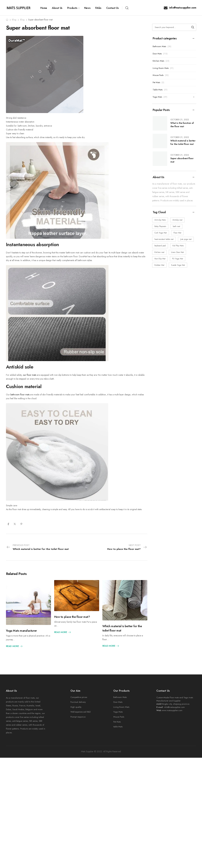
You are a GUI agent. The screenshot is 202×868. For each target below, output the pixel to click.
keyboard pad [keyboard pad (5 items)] (160, 246)
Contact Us (113, 8)
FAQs (98, 8)
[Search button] (193, 27)
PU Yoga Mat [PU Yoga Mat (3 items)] (178, 259)
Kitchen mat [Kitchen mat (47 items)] (159, 252)
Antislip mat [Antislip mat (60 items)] (177, 220)
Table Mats (158, 90)
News (87, 8)
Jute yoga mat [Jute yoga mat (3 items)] (186, 239)
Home (44, 8)
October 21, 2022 (180, 120)
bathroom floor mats (20, 395)
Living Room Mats (161, 68)
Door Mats (157, 54)
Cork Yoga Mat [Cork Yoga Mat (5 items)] (161, 233)
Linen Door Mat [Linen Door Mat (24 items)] (177, 252)
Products (72, 8)
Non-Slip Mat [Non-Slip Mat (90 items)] (160, 259)
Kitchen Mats (158, 61)
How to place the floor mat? (72, 617)
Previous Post (37, 547)
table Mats (118, 727)
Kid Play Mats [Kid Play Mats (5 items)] (178, 246)
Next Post (127, 547)
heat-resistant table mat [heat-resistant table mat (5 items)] (164, 239)
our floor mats (30, 375)
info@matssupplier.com (180, 8)
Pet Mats (156, 82)
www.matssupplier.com (172, 710)
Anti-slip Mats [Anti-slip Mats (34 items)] (160, 220)
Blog (14, 20)
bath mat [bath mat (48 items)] (176, 226)
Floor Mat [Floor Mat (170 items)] (177, 233)
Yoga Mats (157, 97)
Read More (14, 646)
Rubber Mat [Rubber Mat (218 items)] (159, 265)
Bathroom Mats (159, 46)
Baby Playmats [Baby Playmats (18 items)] (160, 226)
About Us (57, 8)
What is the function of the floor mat (182, 125)
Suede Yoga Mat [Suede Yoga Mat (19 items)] (178, 265)
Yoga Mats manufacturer (21, 631)
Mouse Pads (158, 75)
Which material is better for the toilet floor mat (183, 142)
